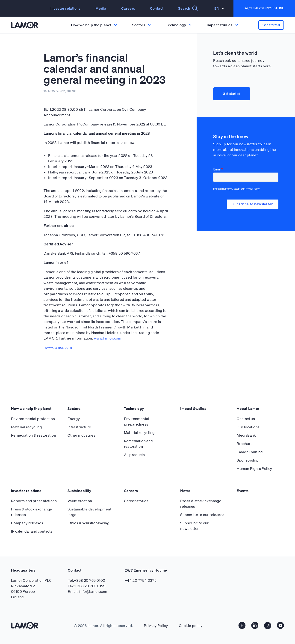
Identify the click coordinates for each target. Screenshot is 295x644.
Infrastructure (79, 427)
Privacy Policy (156, 626)
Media (101, 8)
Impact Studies (193, 408)
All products (134, 455)
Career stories (136, 501)
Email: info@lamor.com (87, 591)
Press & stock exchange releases (32, 512)
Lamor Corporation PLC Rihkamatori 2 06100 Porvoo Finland (31, 589)
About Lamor (248, 408)
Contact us (246, 419)
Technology (134, 408)
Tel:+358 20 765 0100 (86, 580)
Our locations (248, 427)
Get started (271, 25)
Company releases (27, 523)
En (219, 8)
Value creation (80, 501)
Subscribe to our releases (202, 515)
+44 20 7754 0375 (141, 580)
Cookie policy (191, 626)
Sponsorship (248, 460)
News (185, 491)
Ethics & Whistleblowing (88, 523)
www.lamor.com (108, 338)
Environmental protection (33, 419)
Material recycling (26, 427)
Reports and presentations (34, 501)
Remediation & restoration (34, 435)
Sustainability (79, 491)
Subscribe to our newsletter (194, 526)
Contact (157, 8)
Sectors (74, 408)
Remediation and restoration (138, 444)
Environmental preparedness (137, 421)
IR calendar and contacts (32, 531)
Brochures (246, 444)
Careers (128, 8)
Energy (74, 419)
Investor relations (66, 8)
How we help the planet (31, 408)
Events (243, 491)
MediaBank (246, 435)
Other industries (81, 435)
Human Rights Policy (254, 468)
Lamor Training (250, 452)
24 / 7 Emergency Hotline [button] (264, 8)
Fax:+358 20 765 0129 (87, 586)
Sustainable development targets (89, 512)
